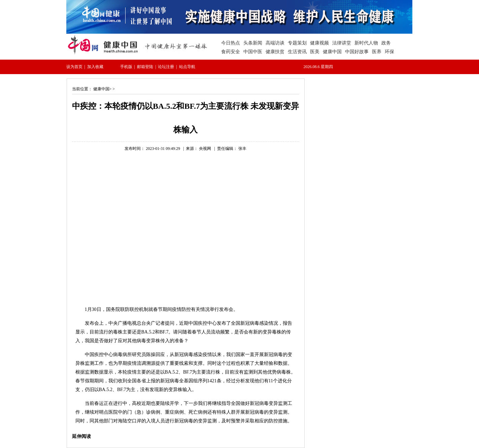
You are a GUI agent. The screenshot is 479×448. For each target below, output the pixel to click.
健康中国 (101, 89)
